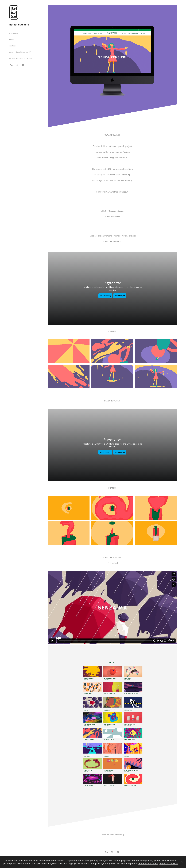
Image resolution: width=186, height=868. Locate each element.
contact (12, 46)
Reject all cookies (169, 863)
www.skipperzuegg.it (118, 192)
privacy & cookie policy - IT (20, 52)
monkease (13, 33)
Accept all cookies (148, 863)
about (12, 40)
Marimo (117, 217)
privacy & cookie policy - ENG (21, 58)
